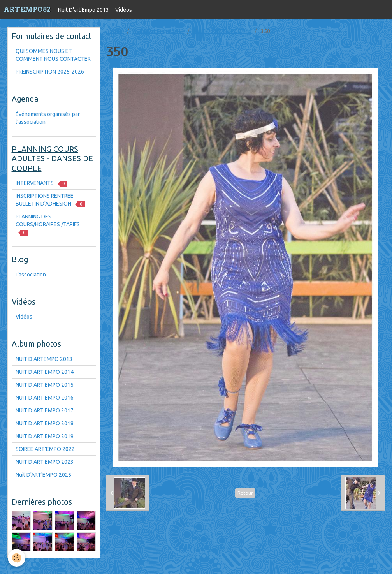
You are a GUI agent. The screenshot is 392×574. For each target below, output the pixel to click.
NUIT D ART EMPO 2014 (45, 372)
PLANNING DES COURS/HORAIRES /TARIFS (48, 224)
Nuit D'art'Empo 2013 (83, 10)
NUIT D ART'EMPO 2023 (45, 462)
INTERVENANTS (41, 183)
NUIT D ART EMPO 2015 (45, 385)
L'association (31, 275)
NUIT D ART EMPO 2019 (45, 436)
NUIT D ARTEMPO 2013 (44, 359)
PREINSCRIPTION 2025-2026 (50, 72)
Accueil (115, 31)
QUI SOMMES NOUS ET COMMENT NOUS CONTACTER (53, 55)
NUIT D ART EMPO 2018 (45, 423)
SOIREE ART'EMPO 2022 (45, 449)
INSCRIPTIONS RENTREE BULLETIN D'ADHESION (50, 200)
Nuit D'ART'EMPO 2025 (43, 475)
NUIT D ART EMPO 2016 (222, 31)
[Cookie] (17, 558)
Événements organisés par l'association (48, 118)
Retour (245, 493)
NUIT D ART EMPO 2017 (45, 410)
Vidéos (124, 10)
